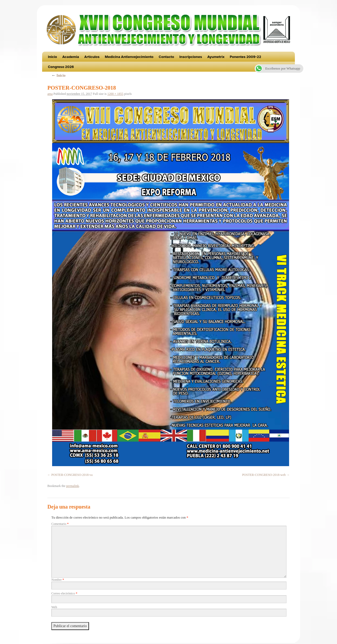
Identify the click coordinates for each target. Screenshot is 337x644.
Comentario (60, 524)
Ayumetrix (216, 57)
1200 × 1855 (115, 94)
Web (54, 607)
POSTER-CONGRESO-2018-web (264, 475)
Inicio (52, 57)
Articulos (92, 57)
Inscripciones (191, 57)
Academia (71, 57)
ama (50, 94)
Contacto (166, 57)
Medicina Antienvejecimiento (129, 57)
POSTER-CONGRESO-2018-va (72, 475)
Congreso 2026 (61, 67)
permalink (73, 486)
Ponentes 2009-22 (246, 57)
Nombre (58, 580)
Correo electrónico (64, 593)
